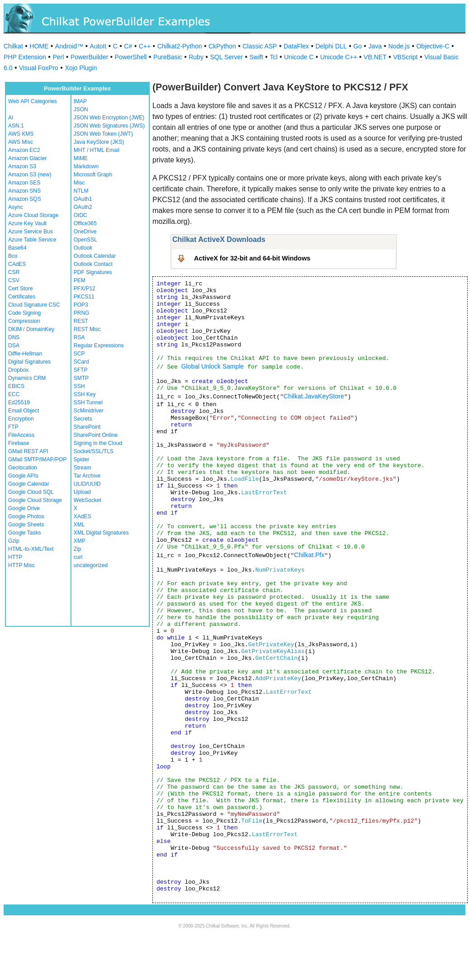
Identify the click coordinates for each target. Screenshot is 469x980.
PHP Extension (25, 57)
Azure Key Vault (27, 223)
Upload (82, 492)
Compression (24, 321)
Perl (58, 57)
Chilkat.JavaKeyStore (314, 396)
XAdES (83, 516)
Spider (82, 459)
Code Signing (24, 313)
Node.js (399, 46)
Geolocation (23, 468)
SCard (81, 362)
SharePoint (87, 427)
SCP (79, 354)
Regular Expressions (99, 346)
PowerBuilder (89, 57)
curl (78, 557)
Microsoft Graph (93, 175)
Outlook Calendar (95, 256)
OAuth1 (83, 199)
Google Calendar (29, 484)
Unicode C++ (339, 57)
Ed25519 (19, 402)
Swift (256, 57)
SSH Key (85, 394)
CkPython (222, 46)
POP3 (81, 305)
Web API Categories (33, 101)
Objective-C (433, 46)
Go (358, 46)
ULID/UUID (87, 484)
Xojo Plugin (81, 68)
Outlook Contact (93, 264)
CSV (14, 280)
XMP (80, 541)
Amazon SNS (24, 191)
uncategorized (91, 565)
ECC (14, 394)
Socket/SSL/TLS (94, 451)
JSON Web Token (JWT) (103, 134)
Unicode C (299, 57)
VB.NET (375, 57)
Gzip (14, 541)
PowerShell (131, 57)
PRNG (82, 313)
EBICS (16, 386)
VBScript (405, 57)
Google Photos (26, 516)
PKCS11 (84, 297)
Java (375, 46)
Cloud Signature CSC (34, 305)
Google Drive (24, 508)
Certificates (22, 297)
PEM (80, 280)
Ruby (196, 57)
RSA (79, 337)
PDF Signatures (93, 272)
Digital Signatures (29, 362)
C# (128, 46)
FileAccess (21, 435)
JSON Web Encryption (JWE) (109, 118)
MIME (81, 158)
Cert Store (21, 289)
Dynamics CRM (27, 378)
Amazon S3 (22, 166)
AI (11, 118)
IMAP (80, 101)
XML (79, 525)
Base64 (17, 248)
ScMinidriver (89, 411)
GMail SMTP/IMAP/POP (37, 459)
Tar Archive (87, 476)
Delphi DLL (331, 46)
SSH (79, 386)
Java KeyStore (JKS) (99, 142)
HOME (39, 46)
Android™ (69, 46)
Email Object (24, 411)
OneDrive (85, 232)
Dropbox (18, 370)
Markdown (86, 166)
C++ (145, 46)
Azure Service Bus (31, 232)
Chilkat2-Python (180, 46)
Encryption (21, 419)
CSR (14, 272)
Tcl (273, 57)
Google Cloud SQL (31, 492)
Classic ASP (260, 46)
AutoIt (98, 46)
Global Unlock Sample (213, 366)
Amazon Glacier (27, 158)
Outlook (83, 248)
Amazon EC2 (24, 150)
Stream (83, 468)
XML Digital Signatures (101, 533)
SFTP (81, 370)
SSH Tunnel (88, 402)
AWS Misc (21, 142)
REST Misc (87, 329)
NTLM (81, 191)
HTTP (15, 557)
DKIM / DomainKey (31, 329)
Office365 (85, 223)
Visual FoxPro (39, 68)
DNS (14, 337)
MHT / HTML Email (97, 150)
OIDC (81, 215)
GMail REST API (28, 451)
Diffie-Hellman (25, 354)
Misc (79, 183)
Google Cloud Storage (35, 500)
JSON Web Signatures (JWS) (109, 126)
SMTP (81, 378)
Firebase (19, 443)
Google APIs (23, 476)
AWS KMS (21, 134)
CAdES (17, 264)
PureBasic (168, 57)
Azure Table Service (32, 240)
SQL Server (226, 57)
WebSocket (88, 500)
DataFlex (296, 46)
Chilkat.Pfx (309, 555)
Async (16, 207)
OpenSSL (85, 240)
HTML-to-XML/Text (31, 549)
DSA (14, 346)
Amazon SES (24, 183)
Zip (78, 549)
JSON (81, 109)
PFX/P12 (85, 289)
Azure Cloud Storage (33, 215)
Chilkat (13, 46)
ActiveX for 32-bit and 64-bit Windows (252, 258)
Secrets (83, 419)
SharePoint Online (96, 435)
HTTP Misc (21, 565)
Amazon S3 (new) (30, 175)
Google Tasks (25, 533)
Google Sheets (26, 525)
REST (81, 321)
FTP (13, 427)
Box (13, 256)
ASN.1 (16, 126)
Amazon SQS (25, 199)
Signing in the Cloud (98, 443)
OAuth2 (83, 207)
